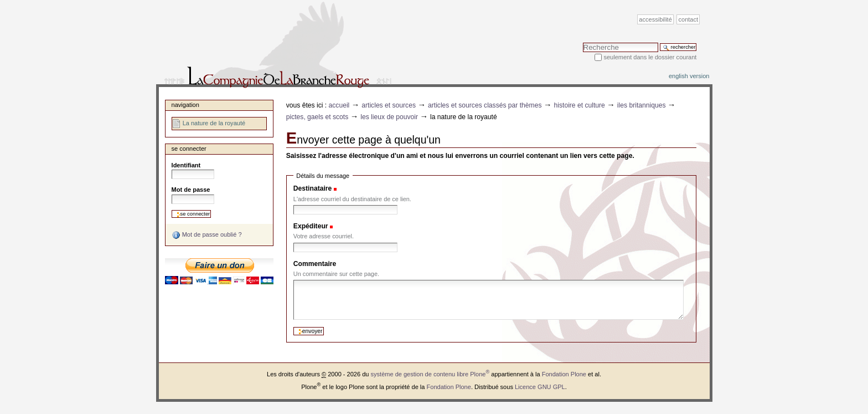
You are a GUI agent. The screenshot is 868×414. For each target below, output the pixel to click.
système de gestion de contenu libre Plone (430, 374)
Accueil (339, 105)
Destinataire (312, 188)
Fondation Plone (564, 374)
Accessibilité (655, 19)
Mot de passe (191, 190)
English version (689, 76)
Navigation (185, 105)
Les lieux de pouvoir (389, 117)
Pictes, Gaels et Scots (317, 117)
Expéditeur (311, 226)
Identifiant (186, 165)
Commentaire (315, 264)
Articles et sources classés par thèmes (485, 105)
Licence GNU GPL (540, 387)
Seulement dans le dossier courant (650, 57)
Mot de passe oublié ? (207, 235)
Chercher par (583, 42)
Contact (689, 19)
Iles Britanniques (642, 105)
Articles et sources (389, 105)
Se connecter (189, 149)
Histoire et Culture (580, 105)
